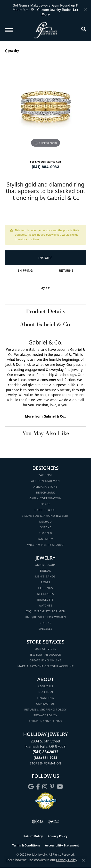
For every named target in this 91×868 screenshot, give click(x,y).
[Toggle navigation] (9, 30)
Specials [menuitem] (45, 629)
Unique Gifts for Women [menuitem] (46, 617)
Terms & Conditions (45, 721)
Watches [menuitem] (45, 605)
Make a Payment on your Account (46, 666)
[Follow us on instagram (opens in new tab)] (45, 787)
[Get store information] (45, 763)
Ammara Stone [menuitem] (45, 487)
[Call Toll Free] (46, 758)
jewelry (14, 51)
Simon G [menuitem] (45, 533)
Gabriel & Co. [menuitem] (45, 510)
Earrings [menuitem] (46, 588)
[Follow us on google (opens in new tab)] (31, 787)
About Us (45, 686)
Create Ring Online (46, 660)
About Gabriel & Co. (45, 324)
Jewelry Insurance (45, 655)
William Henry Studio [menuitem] (45, 545)
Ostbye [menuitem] (45, 527)
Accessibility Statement (62, 845)
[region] (45, 108)
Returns (66, 270)
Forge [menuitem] (45, 504)
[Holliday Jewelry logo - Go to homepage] (46, 30)
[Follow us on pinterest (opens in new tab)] (52, 787)
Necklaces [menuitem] (46, 594)
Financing (45, 698)
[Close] (85, 10)
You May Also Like (45, 433)
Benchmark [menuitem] (46, 492)
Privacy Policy (46, 715)
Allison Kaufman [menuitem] (46, 481)
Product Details (45, 311)
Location (45, 692)
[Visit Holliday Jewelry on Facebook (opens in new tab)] (38, 787)
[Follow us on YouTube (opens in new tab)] (60, 787)
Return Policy (33, 836)
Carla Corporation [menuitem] (45, 498)
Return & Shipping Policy (45, 709)
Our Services (45, 649)
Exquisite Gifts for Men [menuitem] (46, 611)
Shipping (25, 270)
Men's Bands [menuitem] (45, 576)
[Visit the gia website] (38, 822)
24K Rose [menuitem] (45, 475)
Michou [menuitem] (45, 521)
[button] (84, 30)
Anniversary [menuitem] (45, 565)
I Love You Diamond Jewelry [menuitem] (45, 516)
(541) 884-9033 (46, 167)
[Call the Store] (46, 752)
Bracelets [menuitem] (46, 600)
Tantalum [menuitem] (46, 539)
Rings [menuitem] (45, 582)
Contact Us (45, 704)
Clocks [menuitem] (46, 623)
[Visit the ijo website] (54, 822)
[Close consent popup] (83, 860)
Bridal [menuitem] (45, 571)
